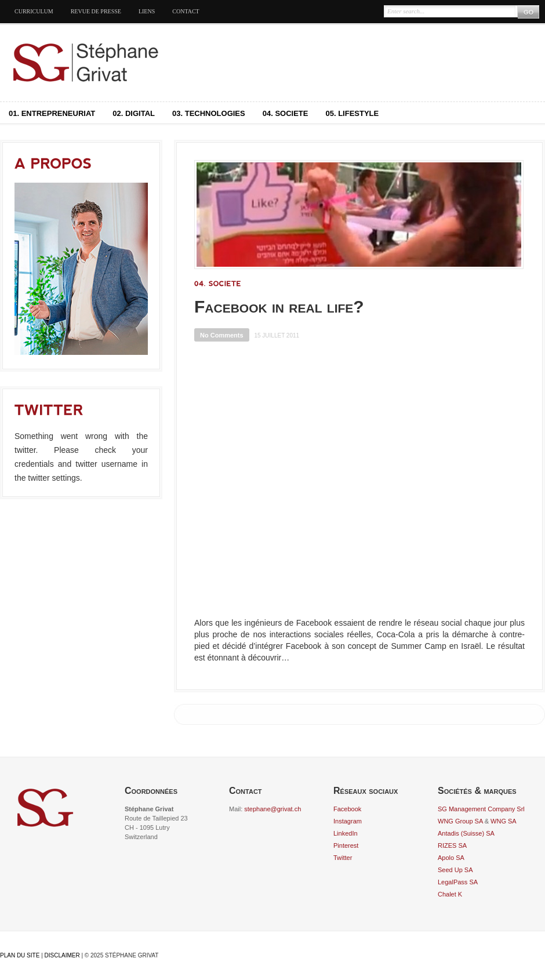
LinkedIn (346, 833)
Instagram (348, 821)
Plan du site (20, 955)
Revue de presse (96, 11)
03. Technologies (209, 113)
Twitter (343, 858)
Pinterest (346, 845)
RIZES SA (452, 845)
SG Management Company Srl (481, 809)
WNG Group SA (460, 821)
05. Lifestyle (352, 113)
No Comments (222, 335)
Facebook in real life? (279, 306)
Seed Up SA (455, 870)
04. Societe (286, 113)
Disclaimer (62, 955)
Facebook (347, 809)
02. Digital (134, 113)
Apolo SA (451, 858)
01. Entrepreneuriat (52, 113)
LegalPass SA (458, 882)
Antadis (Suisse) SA (466, 833)
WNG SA (504, 821)
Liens (147, 11)
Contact (186, 11)
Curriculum (34, 11)
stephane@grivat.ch (272, 809)
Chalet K (450, 894)
